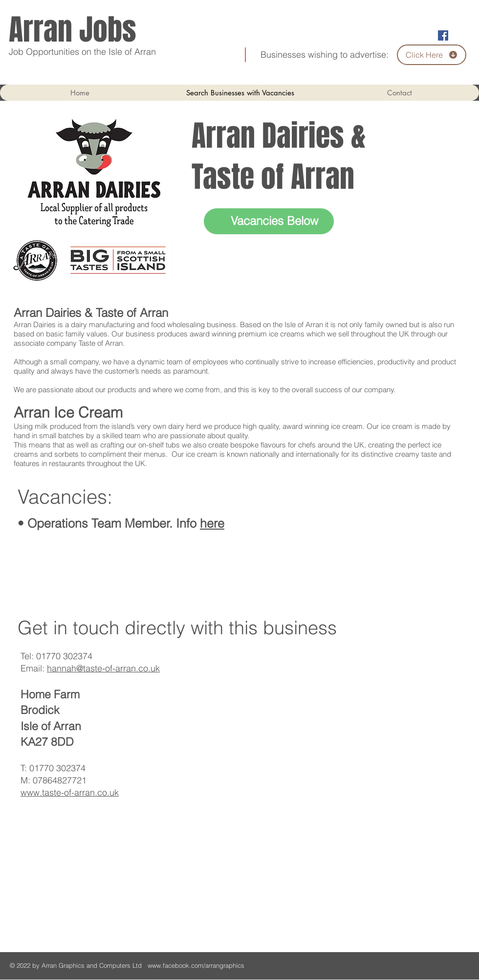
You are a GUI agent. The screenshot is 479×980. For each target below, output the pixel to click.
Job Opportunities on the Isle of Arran (82, 52)
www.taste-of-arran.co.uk (70, 792)
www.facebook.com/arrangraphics (197, 965)
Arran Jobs (73, 30)
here (212, 523)
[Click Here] (432, 55)
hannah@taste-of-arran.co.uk (103, 668)
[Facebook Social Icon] (443, 35)
